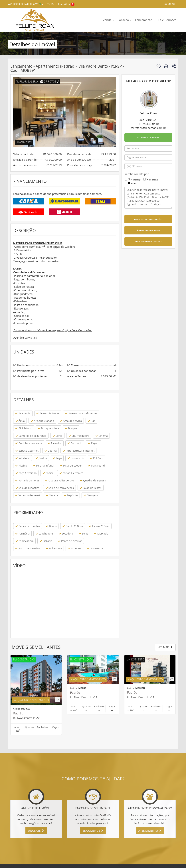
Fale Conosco (167, 20)
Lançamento (145, 20)
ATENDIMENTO (150, 831)
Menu (170, 4)
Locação (125, 20)
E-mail (134, 183)
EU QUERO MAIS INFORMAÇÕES (148, 219)
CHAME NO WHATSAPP (148, 137)
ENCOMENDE (93, 831)
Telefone (153, 180)
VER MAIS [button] (165, 647)
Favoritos (58, 4)
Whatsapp (136, 180)
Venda (108, 20)
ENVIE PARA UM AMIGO (148, 230)
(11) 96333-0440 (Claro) (26, 4)
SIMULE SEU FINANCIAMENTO (148, 241)
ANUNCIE (36, 831)
